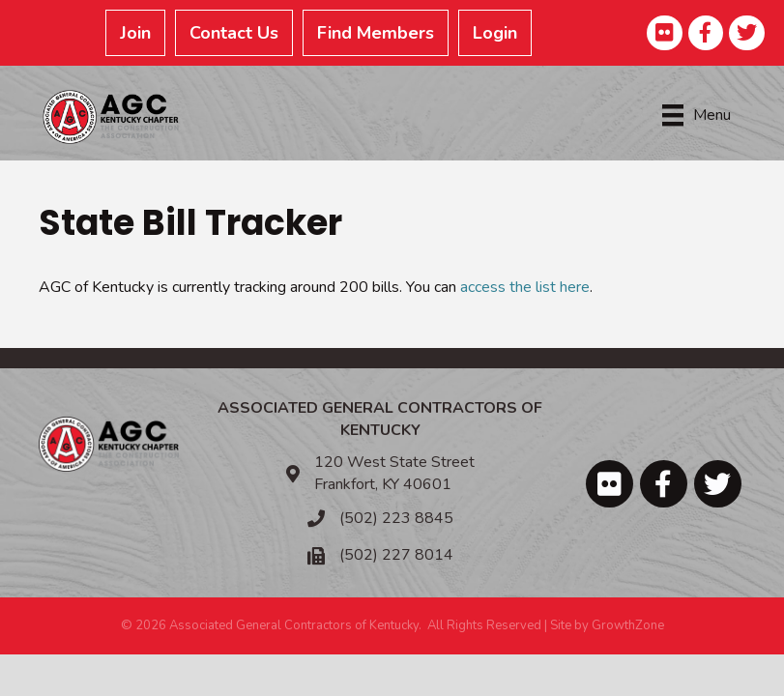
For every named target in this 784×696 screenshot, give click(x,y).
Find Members (376, 33)
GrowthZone (628, 625)
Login (495, 33)
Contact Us (234, 33)
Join (135, 33)
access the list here (525, 287)
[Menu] (697, 115)
